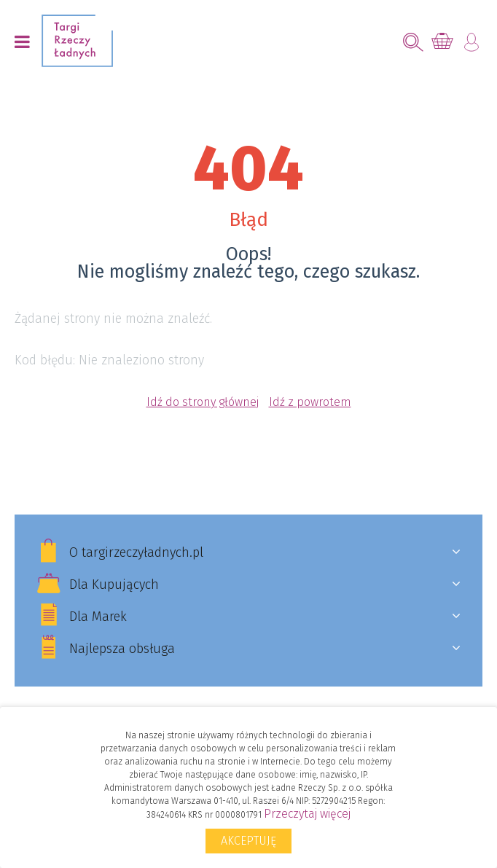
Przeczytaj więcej (307, 814)
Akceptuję (248, 841)
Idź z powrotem (310, 402)
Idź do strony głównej (203, 402)
